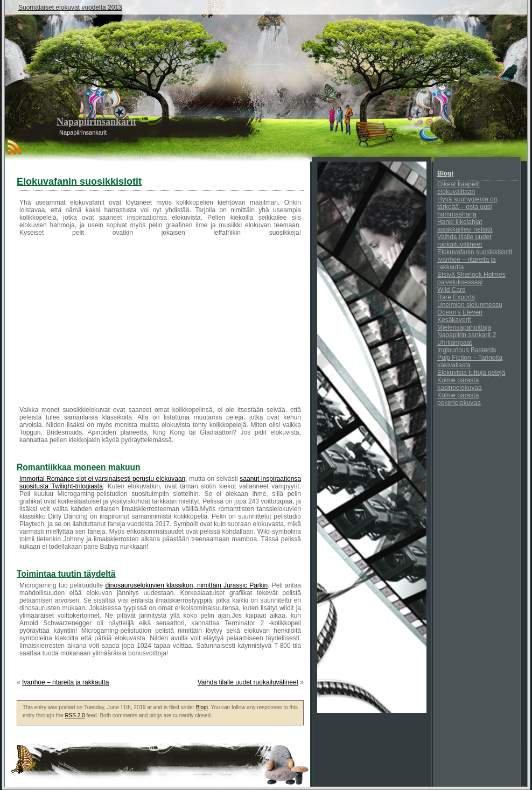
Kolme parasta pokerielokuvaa (459, 399)
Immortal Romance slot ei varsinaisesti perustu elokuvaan (102, 479)
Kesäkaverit (454, 320)
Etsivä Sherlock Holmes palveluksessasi (471, 278)
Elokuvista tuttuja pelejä (471, 373)
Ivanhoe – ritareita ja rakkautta (65, 682)
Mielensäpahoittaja (464, 327)
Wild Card (451, 290)
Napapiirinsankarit (96, 122)
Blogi (202, 707)
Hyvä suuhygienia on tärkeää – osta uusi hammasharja (467, 207)
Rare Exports (456, 297)
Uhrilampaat (455, 342)
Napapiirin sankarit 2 (467, 335)
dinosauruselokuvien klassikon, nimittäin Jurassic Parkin (186, 585)
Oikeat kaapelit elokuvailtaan (458, 188)
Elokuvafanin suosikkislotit (475, 252)
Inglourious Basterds (467, 350)
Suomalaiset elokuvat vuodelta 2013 (70, 8)
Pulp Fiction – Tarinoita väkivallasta (470, 361)
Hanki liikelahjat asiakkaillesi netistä (465, 226)
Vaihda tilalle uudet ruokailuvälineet (248, 682)
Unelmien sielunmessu (470, 305)
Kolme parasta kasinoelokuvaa (460, 384)
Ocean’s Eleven (460, 312)
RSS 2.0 (75, 715)
